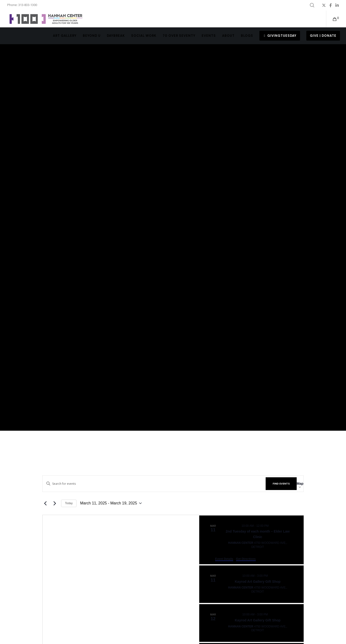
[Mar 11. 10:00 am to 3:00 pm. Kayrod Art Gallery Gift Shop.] (251, 584)
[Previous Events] (45, 503)
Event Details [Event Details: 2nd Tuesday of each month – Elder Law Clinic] (224, 559)
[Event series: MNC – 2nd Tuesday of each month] (272, 526)
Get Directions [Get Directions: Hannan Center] (246, 559)
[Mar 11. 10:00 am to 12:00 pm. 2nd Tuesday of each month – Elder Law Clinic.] (251, 540)
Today (69, 503)
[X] (324, 5)
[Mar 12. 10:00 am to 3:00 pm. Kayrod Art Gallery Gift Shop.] (251, 623)
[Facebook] (331, 5)
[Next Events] (55, 503)
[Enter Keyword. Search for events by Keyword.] (154, 484)
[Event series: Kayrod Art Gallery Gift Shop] (271, 576)
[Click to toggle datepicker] (111, 503)
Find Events (281, 484)
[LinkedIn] (337, 5)
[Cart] (332, 19)
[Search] (312, 5)
